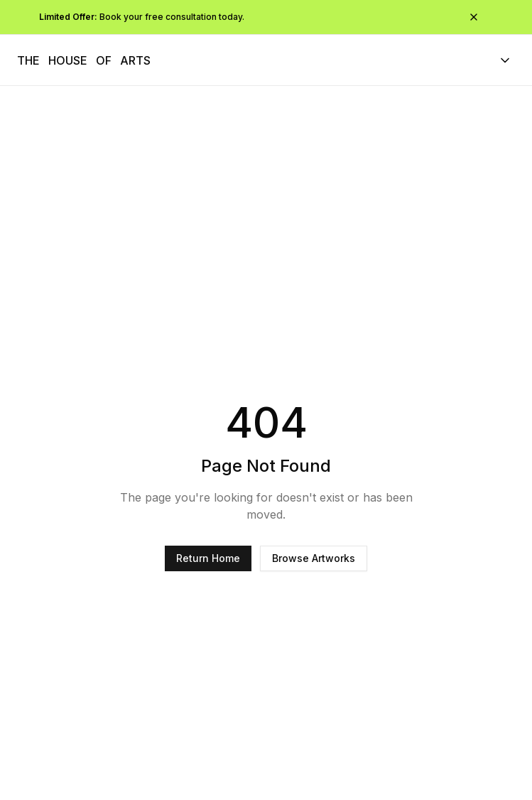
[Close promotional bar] (474, 17)
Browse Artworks (314, 558)
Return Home (208, 558)
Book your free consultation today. (142, 17)
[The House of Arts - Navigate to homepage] (84, 60)
